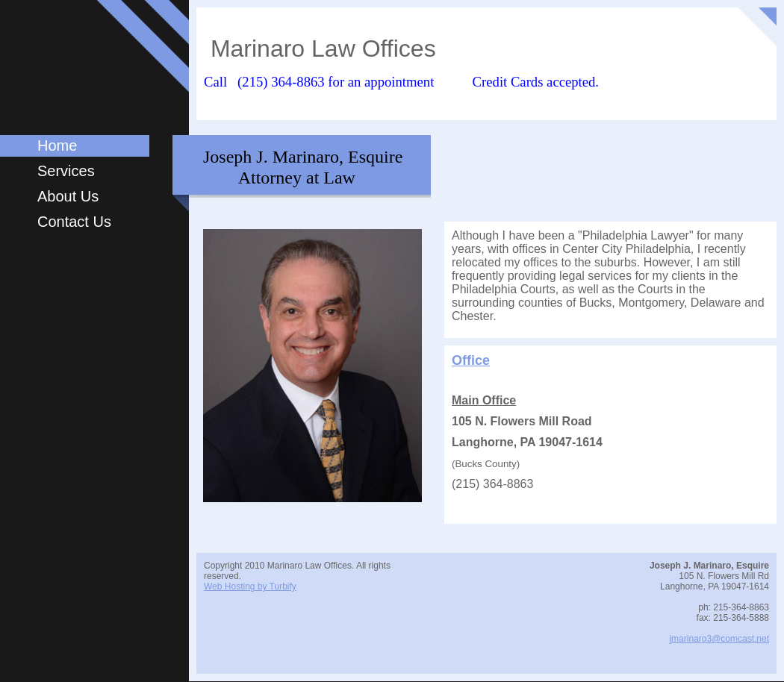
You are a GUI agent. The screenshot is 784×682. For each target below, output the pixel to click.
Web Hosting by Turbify (250, 586)
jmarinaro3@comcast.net (719, 639)
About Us (68, 196)
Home (57, 146)
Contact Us (74, 222)
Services (66, 171)
